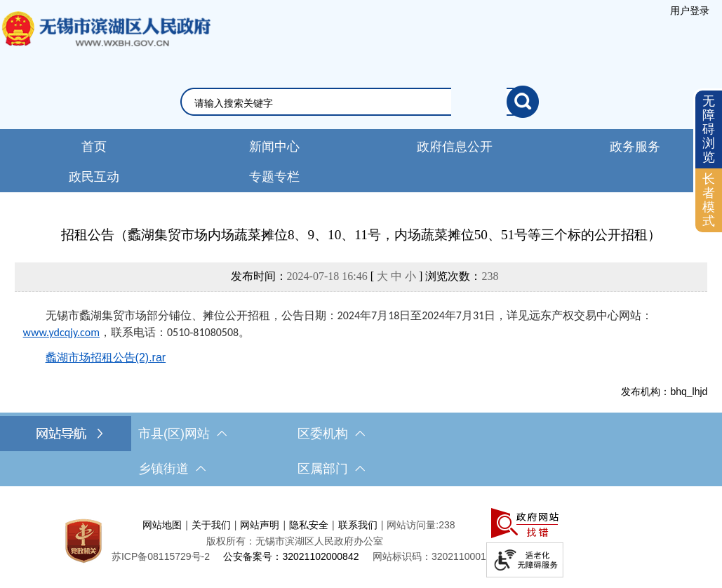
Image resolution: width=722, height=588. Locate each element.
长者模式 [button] (709, 200)
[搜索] (523, 102)
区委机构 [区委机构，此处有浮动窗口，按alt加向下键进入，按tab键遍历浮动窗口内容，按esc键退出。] (331, 434)
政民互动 (94, 177)
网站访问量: (413, 525)
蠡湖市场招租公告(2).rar (106, 358)
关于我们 (211, 525)
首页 (94, 147)
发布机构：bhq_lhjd (664, 392)
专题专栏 (274, 177)
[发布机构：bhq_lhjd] (361, 392)
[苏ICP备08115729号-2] (161, 556)
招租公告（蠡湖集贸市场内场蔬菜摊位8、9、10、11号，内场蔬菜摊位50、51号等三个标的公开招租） (361, 235)
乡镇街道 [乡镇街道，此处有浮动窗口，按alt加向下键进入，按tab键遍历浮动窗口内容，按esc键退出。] (172, 469)
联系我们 (358, 525)
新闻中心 (274, 147)
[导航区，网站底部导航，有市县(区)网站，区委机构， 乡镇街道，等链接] (361, 451)
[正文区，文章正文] (361, 311)
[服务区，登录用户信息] (690, 11)
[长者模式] (709, 200)
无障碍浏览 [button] (709, 129)
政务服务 (635, 147)
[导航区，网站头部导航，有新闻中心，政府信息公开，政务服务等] (361, 161)
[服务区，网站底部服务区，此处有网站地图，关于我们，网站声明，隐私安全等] (361, 541)
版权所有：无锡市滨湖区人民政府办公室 (295, 541)
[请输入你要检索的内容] (350, 103)
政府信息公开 (455, 147)
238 (490, 276)
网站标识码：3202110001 (429, 556)
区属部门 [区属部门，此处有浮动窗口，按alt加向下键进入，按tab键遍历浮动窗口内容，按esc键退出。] (331, 469)
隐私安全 (309, 525)
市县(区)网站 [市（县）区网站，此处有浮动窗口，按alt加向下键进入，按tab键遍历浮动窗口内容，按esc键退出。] (182, 434)
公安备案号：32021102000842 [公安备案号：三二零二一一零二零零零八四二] (291, 556)
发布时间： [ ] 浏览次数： (365, 276)
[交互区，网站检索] (361, 102)
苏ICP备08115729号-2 (161, 556)
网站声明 (260, 525)
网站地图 (162, 525)
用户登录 (690, 11)
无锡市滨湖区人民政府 (105, 43)
